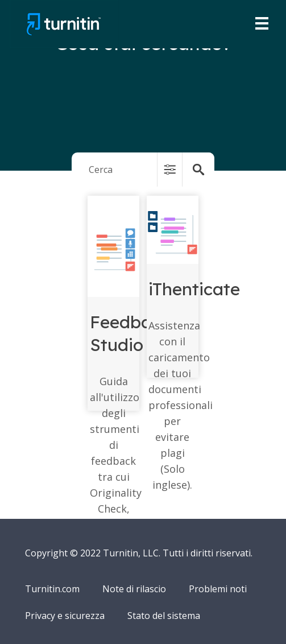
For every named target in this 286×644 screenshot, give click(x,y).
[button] (170, 170)
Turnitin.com (52, 589)
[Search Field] (143, 170)
